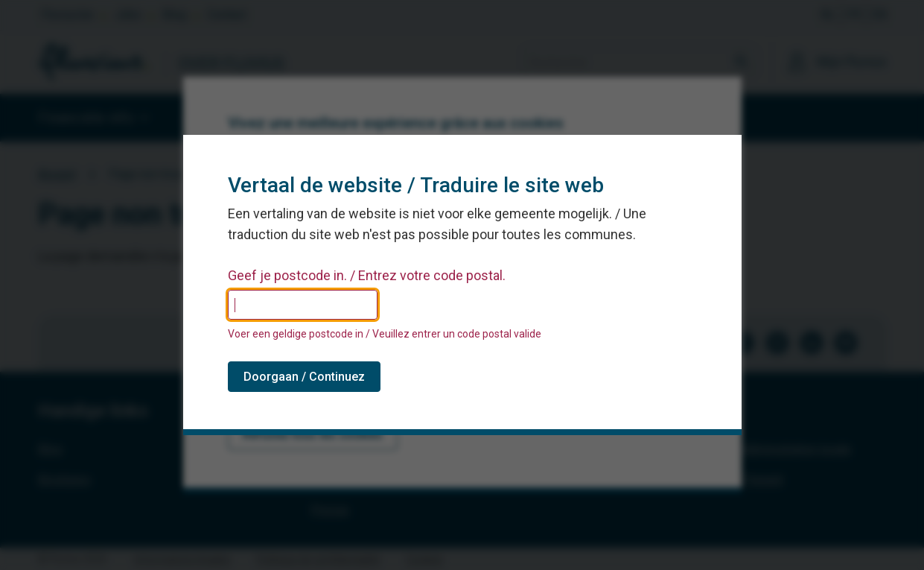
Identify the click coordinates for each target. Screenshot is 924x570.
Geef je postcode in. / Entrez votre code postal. (367, 276)
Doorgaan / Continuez (304, 377)
